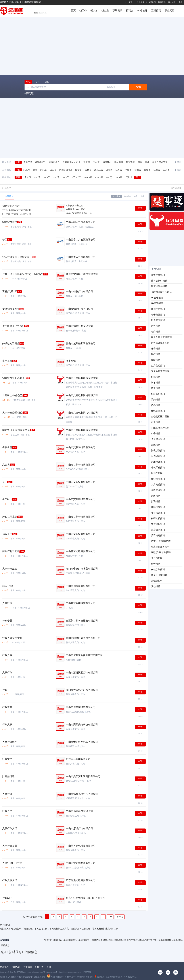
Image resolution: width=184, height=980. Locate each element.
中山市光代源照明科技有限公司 (83, 776)
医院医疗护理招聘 (160, 428)
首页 (73, 10)
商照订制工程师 (11, 551)
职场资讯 (117, 10)
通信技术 (107, 162)
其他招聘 (156, 586)
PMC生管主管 (10, 517)
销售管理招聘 (158, 320)
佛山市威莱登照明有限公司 (81, 343)
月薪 (142, 196)
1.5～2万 (99, 177)
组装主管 (7, 447)
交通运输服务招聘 (160, 547)
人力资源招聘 (158, 484)
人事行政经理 (10, 742)
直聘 (49, 967)
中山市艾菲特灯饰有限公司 (81, 447)
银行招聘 (156, 354)
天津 (35, 170)
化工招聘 (156, 422)
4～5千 (56, 177)
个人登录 (129, 2)
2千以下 (27, 177)
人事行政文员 (10, 828)
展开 (179, 162)
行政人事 (7, 655)
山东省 (166, 170)
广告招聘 (156, 434)
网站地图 (172, 2)
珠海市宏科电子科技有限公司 (82, 274)
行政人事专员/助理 (12, 638)
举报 (180, 2)
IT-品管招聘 (157, 303)
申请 (140, 208)
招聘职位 (29, 93)
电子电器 (119, 162)
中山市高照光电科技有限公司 (82, 725)
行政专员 (7, 621)
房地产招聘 (157, 473)
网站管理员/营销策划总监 (16, 430)
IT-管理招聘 (157, 298)
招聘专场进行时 (11, 206)
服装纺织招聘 (158, 394)
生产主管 (7, 361)
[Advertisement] (29, 46)
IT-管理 (86, 162)
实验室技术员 (10, 222)
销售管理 (130, 162)
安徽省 (138, 170)
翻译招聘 (156, 564)
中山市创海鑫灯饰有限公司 (81, 586)
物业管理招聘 (158, 479)
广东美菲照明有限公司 (78, 759)
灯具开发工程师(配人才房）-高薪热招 (23, 274)
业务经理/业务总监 (12, 395)
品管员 (6, 465)
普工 (5, 240)
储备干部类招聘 (159, 575)
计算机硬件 (54, 162)
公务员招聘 (157, 558)
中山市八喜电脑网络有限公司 (82, 378)
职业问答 (170, 10)
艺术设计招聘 (158, 462)
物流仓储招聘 (158, 411)
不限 (18, 162)
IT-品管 (96, 162)
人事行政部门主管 (12, 863)
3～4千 (47, 177)
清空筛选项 (176, 188)
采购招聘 (156, 400)
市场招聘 (156, 445)
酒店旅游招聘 (158, 530)
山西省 (53, 170)
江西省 (157, 170)
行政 (5, 690)
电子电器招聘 (158, 315)
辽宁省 (79, 170)
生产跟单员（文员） (13, 326)
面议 (138, 177)
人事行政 (7, 603)
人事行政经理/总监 (12, 413)
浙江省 (128, 170)
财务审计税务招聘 (160, 343)
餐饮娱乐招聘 (158, 524)
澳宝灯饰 (71, 361)
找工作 (83, 10)
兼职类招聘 (157, 581)
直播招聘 (156, 10)
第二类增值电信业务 (114, 977)
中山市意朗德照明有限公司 (81, 863)
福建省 (147, 170)
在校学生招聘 (158, 569)
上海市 (109, 170)
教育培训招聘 (158, 513)
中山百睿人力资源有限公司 (81, 222)
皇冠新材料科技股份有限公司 (82, 621)
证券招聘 (156, 349)
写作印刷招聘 (158, 456)
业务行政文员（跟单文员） (17, 257)
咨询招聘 (156, 501)
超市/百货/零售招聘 (161, 541)
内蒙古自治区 (66, 170)
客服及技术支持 (160, 162)
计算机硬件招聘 (159, 286)
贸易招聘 (156, 405)
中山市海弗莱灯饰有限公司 (81, 707)
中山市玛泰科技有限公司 (79, 811)
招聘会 (130, 10)
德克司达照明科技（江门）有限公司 (86, 898)
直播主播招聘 (158, 275)
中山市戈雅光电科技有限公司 (82, 794)
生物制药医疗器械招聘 (161, 417)
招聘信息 (5, 945)
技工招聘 (156, 388)
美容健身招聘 (158, 535)
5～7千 (66, 177)
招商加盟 (16, 967)
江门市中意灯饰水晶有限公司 (82, 569)
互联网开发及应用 (71, 162)
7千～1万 (76, 177)
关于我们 (28, 967)
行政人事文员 (10, 880)
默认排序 (117, 196)
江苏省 (119, 170)
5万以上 (129, 177)
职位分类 (39, 967)
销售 (140, 162)
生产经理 (7, 499)
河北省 (44, 170)
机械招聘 (156, 377)
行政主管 (7, 707)
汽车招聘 (156, 383)
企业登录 (140, 2)
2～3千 (37, 177)
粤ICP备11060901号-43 (58, 977)
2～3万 (109, 177)
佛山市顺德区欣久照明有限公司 (83, 638)
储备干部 (7, 534)
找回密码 (162, 2)
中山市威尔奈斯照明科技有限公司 (84, 655)
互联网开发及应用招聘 (161, 292)
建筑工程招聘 (158, 468)
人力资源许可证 (130, 977)
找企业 (105, 10)
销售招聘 (156, 326)
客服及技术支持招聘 (161, 337)
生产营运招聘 (158, 366)
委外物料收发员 (11, 309)
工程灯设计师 (10, 291)
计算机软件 (40, 162)
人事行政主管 (10, 569)
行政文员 (7, 759)
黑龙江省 (99, 170)
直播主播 (28, 162)
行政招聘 (156, 496)
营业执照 (99, 977)
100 (110, 917)
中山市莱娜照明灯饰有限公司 (82, 672)
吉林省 (88, 170)
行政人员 (7, 811)
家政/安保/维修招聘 (161, 552)
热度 (136, 196)
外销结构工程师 (11, 343)
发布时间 (127, 196)
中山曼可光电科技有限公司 (81, 551)
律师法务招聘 (158, 507)
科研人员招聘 (158, 518)
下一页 (120, 917)
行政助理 (7, 898)
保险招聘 (156, 360)
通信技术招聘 (158, 309)
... (103, 917)
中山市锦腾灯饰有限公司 (79, 291)
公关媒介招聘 (158, 439)
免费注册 (152, 2)
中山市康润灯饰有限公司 (79, 828)
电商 (147, 162)
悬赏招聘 (4, 967)
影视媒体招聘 (158, 451)
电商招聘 (156, 332)
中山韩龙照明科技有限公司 (81, 603)
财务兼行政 (8, 776)
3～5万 (119, 177)
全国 (40, 13)
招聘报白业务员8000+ (14, 378)
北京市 (27, 170)
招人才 (94, 10)
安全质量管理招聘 (160, 371)
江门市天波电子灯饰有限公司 (82, 690)
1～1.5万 (88, 177)
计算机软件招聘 (159, 281)
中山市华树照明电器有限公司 (82, 742)
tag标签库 (142, 10)
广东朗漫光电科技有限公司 (81, 880)
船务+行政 (8, 586)
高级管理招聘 (158, 490)
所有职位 (9, 196)
